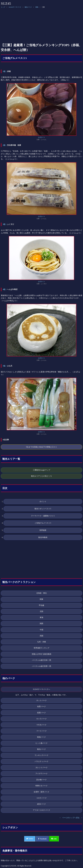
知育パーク (41, 707)
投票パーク (41, 713)
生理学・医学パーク (41, 792)
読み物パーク (41, 780)
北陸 (41, 611)
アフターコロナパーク (41, 810)
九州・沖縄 (41, 642)
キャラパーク (41, 719)
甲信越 (41, 605)
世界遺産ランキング (41, 648)
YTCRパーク (41, 725)
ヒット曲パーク (41, 743)
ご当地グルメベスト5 (15, 58)
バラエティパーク (41, 761)
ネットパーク (41, 700)
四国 (41, 636)
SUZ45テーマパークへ (42, 689)
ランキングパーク (41, 755)
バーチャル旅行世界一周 (41, 666)
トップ (3, 7)
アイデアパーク (41, 774)
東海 (37, 7)
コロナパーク (41, 798)
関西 (41, 624)
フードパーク (41, 731)
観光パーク (28, 7)
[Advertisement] (41, 25)
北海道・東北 (41, 593)
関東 (41, 599)
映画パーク (41, 737)
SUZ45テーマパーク (15, 7)
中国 (41, 630)
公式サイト (42, 137)
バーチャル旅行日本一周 (41, 660)
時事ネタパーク (41, 786)
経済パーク (41, 804)
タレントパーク (41, 768)
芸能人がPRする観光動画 (41, 654)
